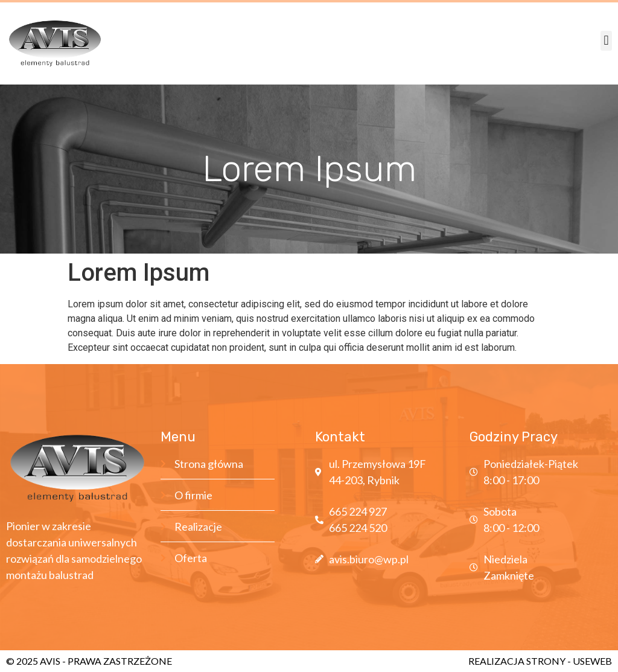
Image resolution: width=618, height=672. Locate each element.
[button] (606, 41)
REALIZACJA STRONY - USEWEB (540, 661)
